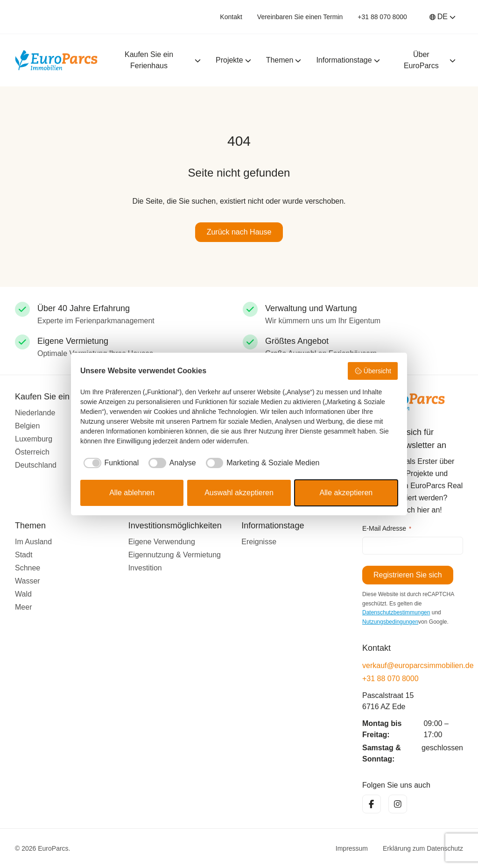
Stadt (24, 554)
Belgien (27, 425)
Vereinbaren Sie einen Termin (300, 17)
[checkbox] (109, 463)
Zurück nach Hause (239, 232)
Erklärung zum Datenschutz (423, 848)
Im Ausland (33, 541)
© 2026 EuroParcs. (43, 848)
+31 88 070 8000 (382, 17)
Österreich (32, 452)
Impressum (352, 848)
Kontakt (231, 17)
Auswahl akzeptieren (239, 493)
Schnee (28, 567)
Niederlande (35, 412)
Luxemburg (34, 438)
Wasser (28, 580)
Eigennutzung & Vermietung (175, 554)
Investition (145, 567)
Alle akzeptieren (346, 493)
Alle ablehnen (132, 493)
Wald (23, 594)
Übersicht (373, 371)
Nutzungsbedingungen (390, 622)
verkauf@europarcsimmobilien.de (413, 665)
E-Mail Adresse (387, 529)
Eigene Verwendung (162, 541)
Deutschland (36, 465)
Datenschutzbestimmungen (396, 612)
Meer (23, 607)
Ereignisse (259, 541)
